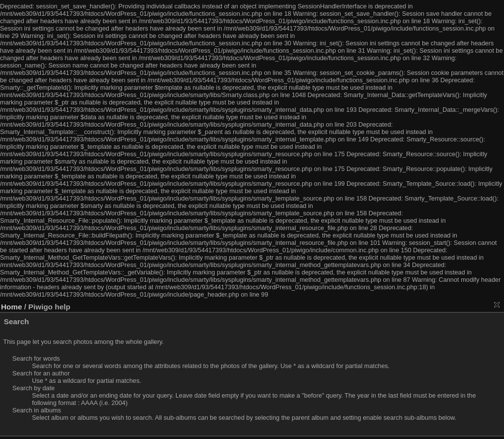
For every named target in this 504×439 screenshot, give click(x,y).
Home (12, 307)
